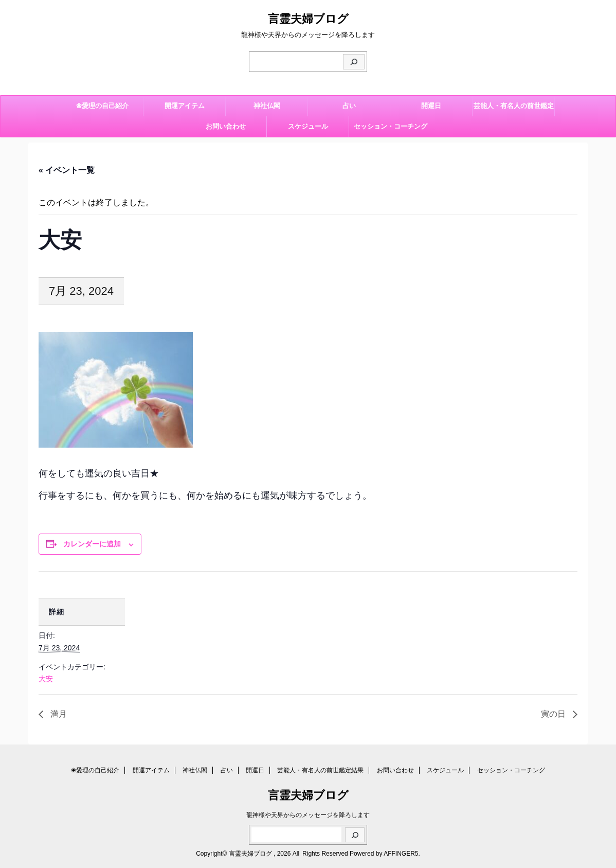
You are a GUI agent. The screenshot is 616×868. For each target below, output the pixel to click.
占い (349, 106)
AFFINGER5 (401, 854)
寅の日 (554, 714)
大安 (46, 679)
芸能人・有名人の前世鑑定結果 (514, 109)
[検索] (354, 62)
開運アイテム (185, 106)
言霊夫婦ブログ (308, 19)
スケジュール (308, 126)
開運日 (431, 106)
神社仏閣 (267, 106)
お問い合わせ (226, 126)
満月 (58, 714)
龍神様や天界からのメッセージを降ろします (308, 815)
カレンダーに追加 (92, 544)
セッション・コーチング (391, 126)
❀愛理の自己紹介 (102, 106)
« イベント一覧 (67, 170)
